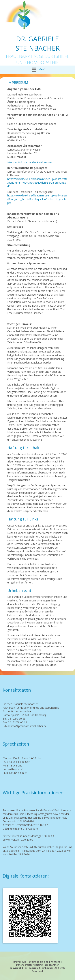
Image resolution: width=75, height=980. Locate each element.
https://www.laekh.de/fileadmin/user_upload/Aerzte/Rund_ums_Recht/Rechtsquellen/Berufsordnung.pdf (37, 183)
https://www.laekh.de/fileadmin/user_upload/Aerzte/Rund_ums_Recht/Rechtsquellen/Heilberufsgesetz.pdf (37, 199)
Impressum (20, 962)
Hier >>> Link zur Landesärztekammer (30, 162)
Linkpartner (52, 965)
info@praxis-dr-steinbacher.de (29, 726)
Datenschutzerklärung (30, 965)
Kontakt (55, 962)
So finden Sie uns (39, 962)
